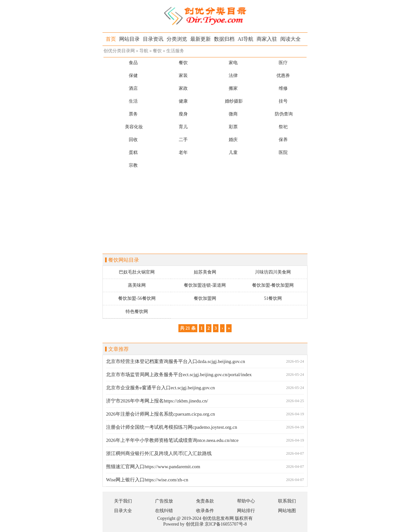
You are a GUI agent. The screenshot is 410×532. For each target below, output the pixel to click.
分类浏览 (177, 39)
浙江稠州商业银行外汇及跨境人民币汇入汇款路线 (159, 453)
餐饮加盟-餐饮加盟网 (273, 285)
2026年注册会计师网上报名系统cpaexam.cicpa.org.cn (160, 414)
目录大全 (123, 511)
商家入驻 (267, 39)
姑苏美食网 (205, 272)
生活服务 (175, 51)
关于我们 (123, 501)
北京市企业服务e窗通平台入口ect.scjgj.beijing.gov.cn (160, 388)
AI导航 (246, 39)
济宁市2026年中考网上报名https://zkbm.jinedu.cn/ (157, 401)
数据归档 (224, 39)
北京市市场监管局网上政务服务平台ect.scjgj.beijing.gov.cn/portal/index (179, 375)
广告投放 (164, 501)
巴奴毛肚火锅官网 (137, 272)
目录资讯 (153, 39)
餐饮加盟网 (205, 298)
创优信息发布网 (218, 518)
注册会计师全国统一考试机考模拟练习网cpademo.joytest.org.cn (172, 427)
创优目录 (195, 524)
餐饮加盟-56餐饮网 (137, 298)
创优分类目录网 (119, 51)
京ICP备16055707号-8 (226, 524)
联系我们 (287, 501)
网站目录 (129, 39)
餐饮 (157, 51)
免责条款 (205, 501)
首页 (111, 39)
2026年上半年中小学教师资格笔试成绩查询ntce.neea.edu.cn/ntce (172, 440)
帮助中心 (246, 501)
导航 (144, 51)
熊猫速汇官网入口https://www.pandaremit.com (153, 467)
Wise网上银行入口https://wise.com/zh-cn (147, 480)
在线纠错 (164, 511)
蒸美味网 (137, 285)
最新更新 (201, 39)
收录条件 (205, 511)
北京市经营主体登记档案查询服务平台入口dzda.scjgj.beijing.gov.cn (176, 361)
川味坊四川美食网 (273, 272)
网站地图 (287, 511)
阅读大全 (291, 39)
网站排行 (246, 511)
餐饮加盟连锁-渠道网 (205, 285)
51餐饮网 (273, 298)
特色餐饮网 (137, 312)
